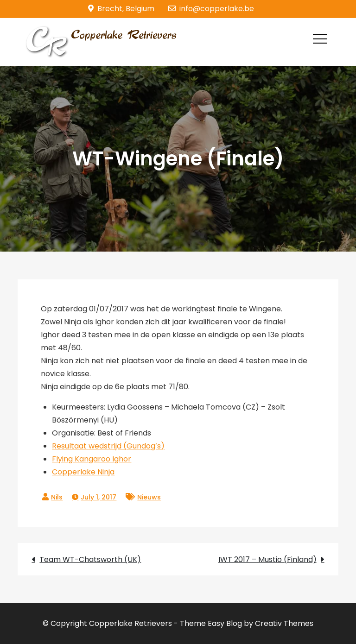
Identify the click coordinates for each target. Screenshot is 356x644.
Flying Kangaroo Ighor (92, 459)
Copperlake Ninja (83, 472)
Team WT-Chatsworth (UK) (90, 559)
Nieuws (149, 497)
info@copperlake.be (211, 9)
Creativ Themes (284, 623)
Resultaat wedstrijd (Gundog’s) (108, 446)
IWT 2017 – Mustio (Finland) (267, 559)
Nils (57, 497)
